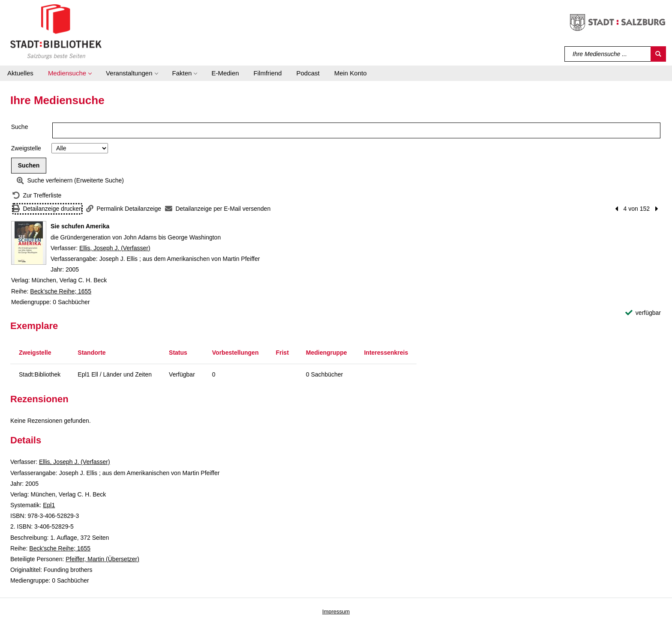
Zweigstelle (26, 148)
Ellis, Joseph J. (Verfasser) (115, 248)
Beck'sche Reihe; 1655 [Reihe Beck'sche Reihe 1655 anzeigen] (61, 291)
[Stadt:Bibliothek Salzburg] (56, 31)
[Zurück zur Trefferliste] (37, 196)
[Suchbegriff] (608, 54)
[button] (70, 73)
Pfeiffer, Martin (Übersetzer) (102, 559)
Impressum (336, 612)
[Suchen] (658, 54)
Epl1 (49, 505)
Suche (20, 127)
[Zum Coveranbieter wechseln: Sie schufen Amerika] (29, 243)
